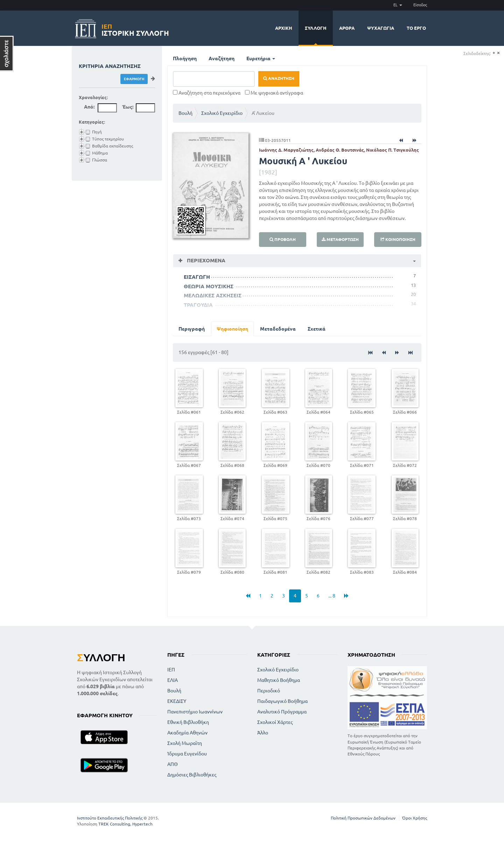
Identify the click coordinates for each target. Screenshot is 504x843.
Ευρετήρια (261, 58)
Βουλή (185, 113)
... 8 (332, 596)
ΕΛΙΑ (173, 680)
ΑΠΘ (173, 764)
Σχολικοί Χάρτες (275, 722)
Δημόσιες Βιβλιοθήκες (192, 775)
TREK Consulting (114, 824)
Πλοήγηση (185, 58)
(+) (494, 53)
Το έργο (416, 28)
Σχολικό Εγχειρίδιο (222, 113)
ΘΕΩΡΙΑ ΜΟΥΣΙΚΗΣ (209, 286)
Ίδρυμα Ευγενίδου (187, 754)
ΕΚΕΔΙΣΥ (177, 701)
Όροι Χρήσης (415, 818)
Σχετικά (317, 329)
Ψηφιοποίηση (232, 329)
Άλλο (263, 733)
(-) (498, 53)
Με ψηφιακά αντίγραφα (274, 93)
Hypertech (142, 824)
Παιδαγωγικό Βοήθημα (282, 701)
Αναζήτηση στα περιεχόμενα (207, 93)
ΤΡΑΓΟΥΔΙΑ (198, 305)
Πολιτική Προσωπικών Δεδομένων (363, 818)
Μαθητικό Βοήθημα (279, 680)
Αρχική (284, 28)
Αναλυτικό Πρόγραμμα (282, 712)
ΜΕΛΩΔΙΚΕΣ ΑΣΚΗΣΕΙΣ (213, 295)
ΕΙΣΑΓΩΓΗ (197, 277)
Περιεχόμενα (205, 260)
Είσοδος (420, 5)
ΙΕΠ (171, 670)
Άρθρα (347, 28)
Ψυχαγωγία (381, 28)
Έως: (128, 107)
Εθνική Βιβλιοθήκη (188, 722)
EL (398, 5)
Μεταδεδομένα (278, 329)
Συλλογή (316, 28)
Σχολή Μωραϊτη (185, 743)
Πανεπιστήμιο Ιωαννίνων (195, 712)
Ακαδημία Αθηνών (187, 733)
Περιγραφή (192, 329)
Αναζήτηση (222, 58)
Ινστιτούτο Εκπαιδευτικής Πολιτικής (110, 818)
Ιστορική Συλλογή (135, 29)
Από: (89, 107)
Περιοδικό (269, 691)
